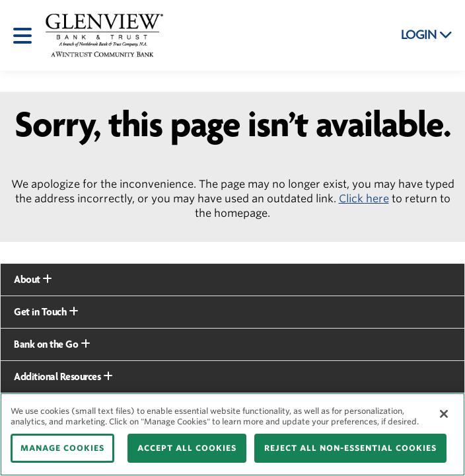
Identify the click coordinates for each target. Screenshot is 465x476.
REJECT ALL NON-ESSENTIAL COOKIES (350, 448)
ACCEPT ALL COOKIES (187, 448)
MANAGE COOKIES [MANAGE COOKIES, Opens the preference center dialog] (62, 448)
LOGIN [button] (427, 35)
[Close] (444, 414)
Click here (364, 199)
